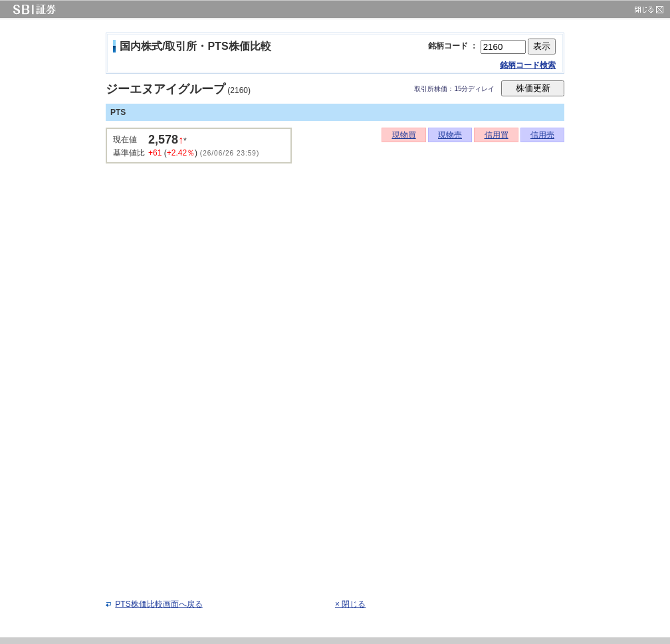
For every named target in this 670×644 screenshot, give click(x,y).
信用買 (497, 135)
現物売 (450, 135)
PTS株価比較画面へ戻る (159, 604)
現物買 (404, 135)
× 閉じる (350, 604)
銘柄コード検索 (528, 65)
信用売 (542, 135)
